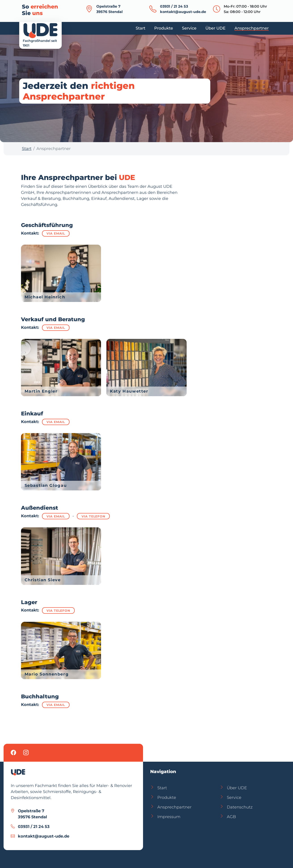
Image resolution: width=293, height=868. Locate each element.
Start (27, 149)
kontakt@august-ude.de (183, 12)
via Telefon (93, 516)
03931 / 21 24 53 (174, 6)
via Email (56, 233)
